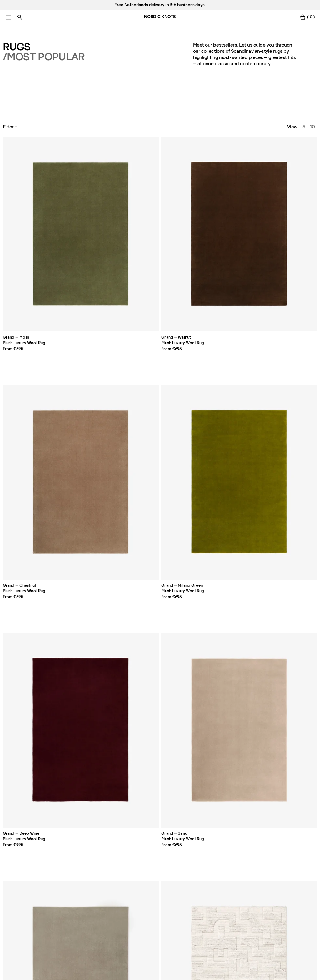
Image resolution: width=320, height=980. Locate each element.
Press (72, 879)
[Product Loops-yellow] (160, 433)
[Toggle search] (20, 17)
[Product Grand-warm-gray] (97, 303)
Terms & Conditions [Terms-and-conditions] (214, 879)
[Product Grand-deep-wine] (287, 174)
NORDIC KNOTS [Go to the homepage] (160, 17)
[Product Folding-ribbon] (97, 562)
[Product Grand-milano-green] (224, 174)
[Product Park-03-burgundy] (33, 433)
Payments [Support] (140, 862)
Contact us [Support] (15, 862)
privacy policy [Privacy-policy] (95, 939)
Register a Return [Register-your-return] (148, 879)
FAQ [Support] (134, 853)
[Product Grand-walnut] (97, 174)
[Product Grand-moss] (33, 174)
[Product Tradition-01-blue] (224, 691)
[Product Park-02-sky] (287, 303)
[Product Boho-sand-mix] (224, 303)
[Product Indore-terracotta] (160, 562)
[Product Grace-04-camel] (224, 433)
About (73, 853)
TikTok (263, 871)
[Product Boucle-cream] (287, 691)
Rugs (17, 47)
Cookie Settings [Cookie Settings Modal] (210, 871)
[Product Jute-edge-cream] (97, 691)
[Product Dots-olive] (224, 562)
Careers (12, 879)
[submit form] (119, 920)
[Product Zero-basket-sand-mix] (160, 691)
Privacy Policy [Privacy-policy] (208, 853)
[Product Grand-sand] (33, 303)
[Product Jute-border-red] (33, 691)
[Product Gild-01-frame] (33, 562)
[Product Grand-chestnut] (160, 174)
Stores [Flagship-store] (10, 871)
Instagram (267, 862)
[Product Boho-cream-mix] (160, 303)
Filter (11, 127)
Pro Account (16, 853)
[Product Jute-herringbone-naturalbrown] (287, 562)
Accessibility (207, 888)
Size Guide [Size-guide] (78, 862)
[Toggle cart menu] (307, 17)
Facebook (267, 853)
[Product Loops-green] (97, 433)
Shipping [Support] (139, 871)
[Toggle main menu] (8, 17)
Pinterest (266, 879)
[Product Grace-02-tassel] (287, 433)
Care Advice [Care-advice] (80, 871)
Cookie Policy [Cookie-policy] (208, 862)
